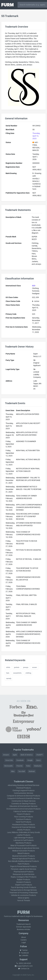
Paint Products (23, 864)
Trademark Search (23, 924)
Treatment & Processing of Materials (23, 893)
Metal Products (23, 853)
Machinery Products (23, 843)
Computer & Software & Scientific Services (23, 798)
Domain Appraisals (23, 927)
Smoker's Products (23, 882)
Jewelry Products (24, 830)
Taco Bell (22, 771)
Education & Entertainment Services (23, 806)
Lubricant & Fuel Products (23, 840)
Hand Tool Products (23, 822)
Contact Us (24, 969)
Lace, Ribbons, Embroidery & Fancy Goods (23, 832)
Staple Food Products (24, 885)
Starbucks (38, 766)
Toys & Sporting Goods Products (23, 887)
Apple (15, 755)
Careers (24, 940)
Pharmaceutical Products (24, 872)
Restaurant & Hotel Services (24, 874)
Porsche (19, 766)
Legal (24, 942)
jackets (17, 667)
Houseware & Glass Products (23, 825)
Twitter (23, 950)
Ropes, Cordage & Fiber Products (24, 877)
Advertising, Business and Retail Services (23, 785)
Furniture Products (23, 819)
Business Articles (23, 929)
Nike (13, 771)
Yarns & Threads (24, 900)
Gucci (38, 760)
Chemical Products (23, 788)
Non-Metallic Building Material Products (23, 861)
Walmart (32, 771)
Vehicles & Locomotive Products (23, 895)
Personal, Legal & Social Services (23, 869)
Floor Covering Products (24, 817)
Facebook (20, 760)
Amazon (6, 755)
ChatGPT (40, 755)
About (24, 937)
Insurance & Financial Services (23, 827)
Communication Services (23, 793)
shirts (8, 667)
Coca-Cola (9, 760)
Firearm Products (24, 814)
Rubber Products (23, 880)
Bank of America (27, 755)
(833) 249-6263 (24, 963)
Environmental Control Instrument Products (23, 809)
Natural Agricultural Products (24, 859)
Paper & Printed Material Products (23, 866)
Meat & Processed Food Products (23, 845)
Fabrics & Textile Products (24, 811)
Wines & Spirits (23, 898)
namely (9, 678)
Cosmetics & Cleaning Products (24, 804)
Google (30, 760)
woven (35, 667)
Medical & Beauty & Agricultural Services (24, 848)
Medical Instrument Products (24, 851)
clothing (28, 673)
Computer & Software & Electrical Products (23, 796)
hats (8, 673)
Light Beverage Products (23, 838)
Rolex (28, 766)
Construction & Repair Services (24, 801)
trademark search (18, 916)
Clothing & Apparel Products (23, 790)
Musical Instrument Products (24, 856)
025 (34, 286)
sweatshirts (17, 673)
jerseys (26, 667)
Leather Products (24, 835)
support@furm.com (24, 966)
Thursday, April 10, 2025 (36, 136)
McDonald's (9, 766)
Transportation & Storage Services (23, 890)
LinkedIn (24, 955)
